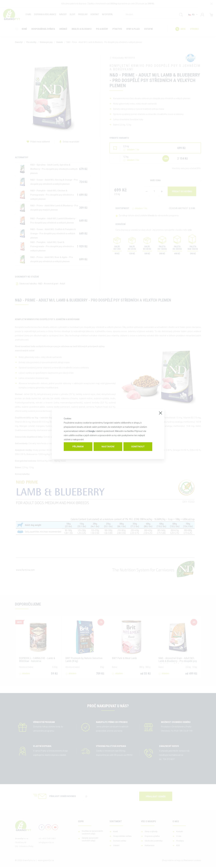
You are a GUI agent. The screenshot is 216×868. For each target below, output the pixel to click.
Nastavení (108, 447)
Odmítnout (138, 447)
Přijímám (78, 447)
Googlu (92, 431)
